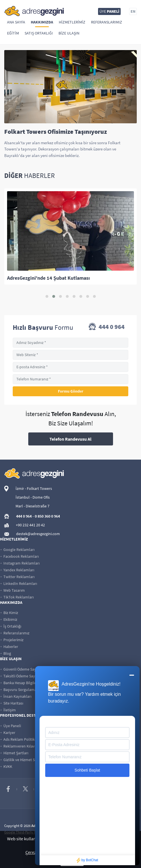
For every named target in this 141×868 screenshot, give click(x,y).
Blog (6, 653)
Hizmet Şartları (14, 753)
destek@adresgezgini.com (38, 534)
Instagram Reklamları (20, 563)
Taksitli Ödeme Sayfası (20, 676)
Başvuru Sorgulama (18, 690)
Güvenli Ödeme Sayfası (21, 669)
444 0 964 (107, 327)
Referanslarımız (107, 22)
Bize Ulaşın (69, 33)
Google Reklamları (17, 550)
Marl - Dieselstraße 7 (32, 506)
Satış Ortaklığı (39, 33)
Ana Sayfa (16, 22)
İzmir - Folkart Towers (34, 488)
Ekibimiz (9, 619)
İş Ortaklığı (11, 626)
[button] (47, 296)
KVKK (6, 766)
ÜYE (109, 11)
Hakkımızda (42, 22)
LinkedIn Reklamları (19, 583)
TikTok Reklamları (17, 597)
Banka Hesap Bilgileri (19, 683)
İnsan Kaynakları (16, 696)
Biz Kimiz (9, 613)
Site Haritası (12, 703)
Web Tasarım (12, 590)
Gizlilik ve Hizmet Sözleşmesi (26, 760)
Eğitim (13, 33)
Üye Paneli (10, 726)
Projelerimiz (12, 640)
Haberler (9, 647)
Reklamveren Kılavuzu (20, 746)
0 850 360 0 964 (47, 516)
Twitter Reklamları (17, 577)
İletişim (8, 710)
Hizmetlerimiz (72, 22)
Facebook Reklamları (19, 556)
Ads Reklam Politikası (20, 739)
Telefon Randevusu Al (70, 439)
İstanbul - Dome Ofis (33, 497)
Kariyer (8, 733)
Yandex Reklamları (17, 570)
